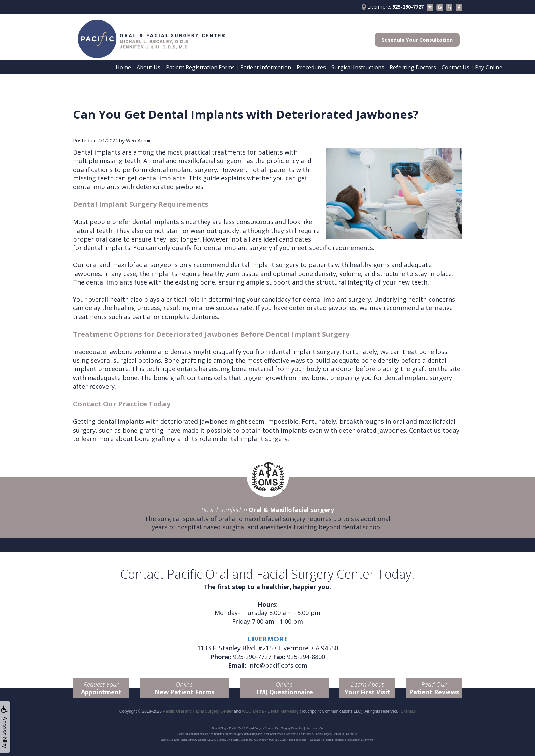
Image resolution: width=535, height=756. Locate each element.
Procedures (311, 67)
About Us (148, 67)
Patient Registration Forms (200, 67)
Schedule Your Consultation (417, 40)
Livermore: (393, 7)
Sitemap (408, 711)
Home (123, 67)
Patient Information (266, 67)
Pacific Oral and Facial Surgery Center (198, 711)
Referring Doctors (413, 67)
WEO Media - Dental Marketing (270, 711)
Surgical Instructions (358, 67)
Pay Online (489, 67)
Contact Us (456, 67)
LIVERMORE (268, 639)
